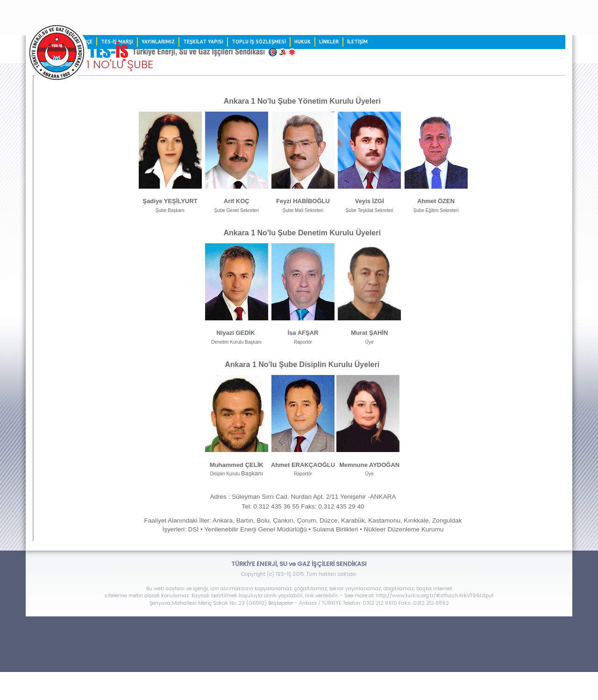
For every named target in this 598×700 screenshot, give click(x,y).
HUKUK (303, 42)
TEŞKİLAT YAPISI (203, 42)
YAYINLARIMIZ (158, 42)
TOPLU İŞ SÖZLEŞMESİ (259, 42)
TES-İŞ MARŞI (117, 42)
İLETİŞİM (357, 42)
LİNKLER (329, 42)
